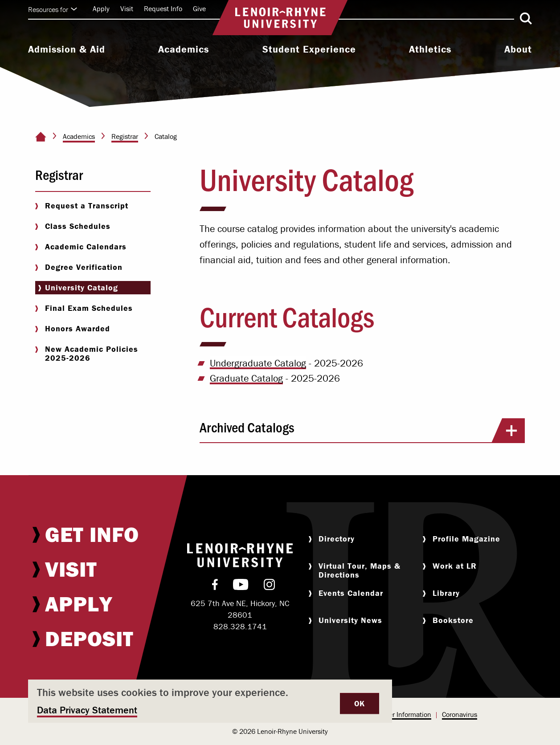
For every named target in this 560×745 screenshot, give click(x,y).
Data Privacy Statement (87, 710)
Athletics (430, 49)
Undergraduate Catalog (258, 363)
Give (199, 8)
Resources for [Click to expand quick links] (53, 9)
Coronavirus (460, 714)
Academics (184, 49)
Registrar (125, 136)
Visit (127, 8)
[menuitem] (67, 50)
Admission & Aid (67, 49)
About (518, 49)
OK (360, 703)
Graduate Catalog (246, 378)
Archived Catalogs (362, 430)
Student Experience (309, 49)
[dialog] (210, 701)
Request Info (163, 8)
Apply (101, 8)
